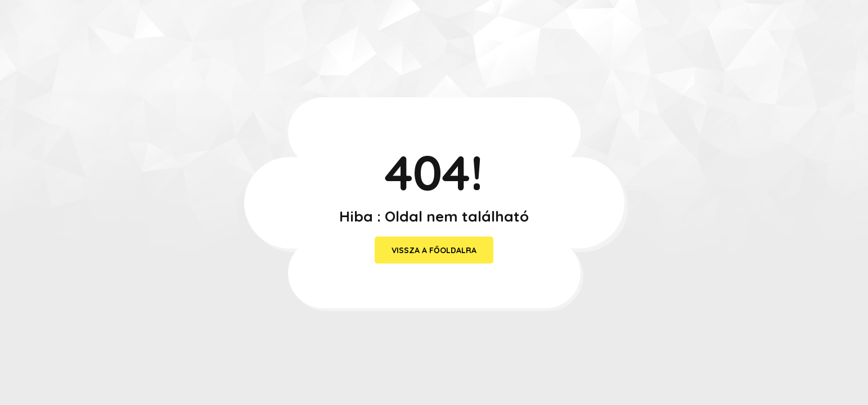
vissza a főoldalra (434, 250)
